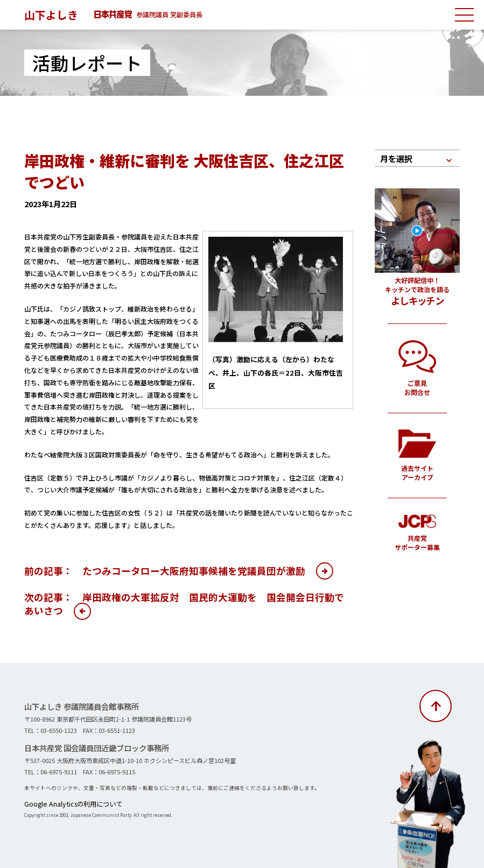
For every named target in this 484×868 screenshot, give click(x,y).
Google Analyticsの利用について (63, 803)
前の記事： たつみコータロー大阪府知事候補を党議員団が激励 (165, 571)
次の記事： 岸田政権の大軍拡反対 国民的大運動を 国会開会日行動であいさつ (184, 604)
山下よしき (54, 14)
